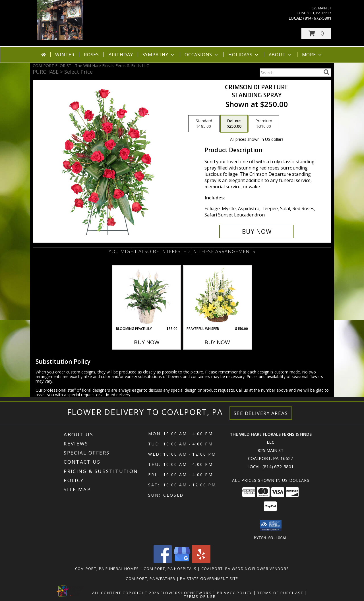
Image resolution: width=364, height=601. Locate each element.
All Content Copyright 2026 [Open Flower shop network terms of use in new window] (126, 592)
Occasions (202, 55)
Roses (91, 55)
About (281, 55)
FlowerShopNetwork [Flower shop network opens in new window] (186, 592)
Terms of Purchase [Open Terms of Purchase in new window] (280, 592)
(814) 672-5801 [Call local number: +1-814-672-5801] (317, 18)
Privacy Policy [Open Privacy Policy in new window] (234, 592)
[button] (316, 33)
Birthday (121, 55)
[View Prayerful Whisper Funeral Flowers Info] (217, 296)
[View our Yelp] (201, 561)
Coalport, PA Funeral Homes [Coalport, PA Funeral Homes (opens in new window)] (107, 568)
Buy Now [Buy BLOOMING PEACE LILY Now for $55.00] (147, 342)
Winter (65, 55)
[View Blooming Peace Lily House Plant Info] (147, 296)
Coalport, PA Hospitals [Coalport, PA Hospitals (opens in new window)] (170, 568)
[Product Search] (290, 73)
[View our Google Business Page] (182, 561)
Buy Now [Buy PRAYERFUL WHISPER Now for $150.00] (217, 342)
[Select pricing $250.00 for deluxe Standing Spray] (234, 124)
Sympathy (159, 55)
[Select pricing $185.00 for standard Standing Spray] (204, 124)
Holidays (244, 55)
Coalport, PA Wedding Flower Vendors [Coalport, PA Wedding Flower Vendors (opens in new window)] (245, 568)
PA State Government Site (209, 578)
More (312, 55)
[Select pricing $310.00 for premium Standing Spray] (264, 124)
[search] (326, 72)
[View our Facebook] (163, 561)
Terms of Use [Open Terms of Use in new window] (200, 596)
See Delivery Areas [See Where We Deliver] (261, 413)
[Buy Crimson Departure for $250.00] (257, 232)
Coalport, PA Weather (150, 578)
